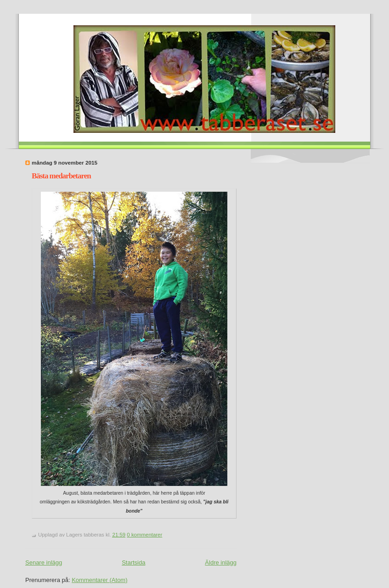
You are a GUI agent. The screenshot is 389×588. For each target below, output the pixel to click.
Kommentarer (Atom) (99, 580)
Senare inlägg (44, 562)
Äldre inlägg (221, 562)
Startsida (133, 562)
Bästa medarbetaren (61, 176)
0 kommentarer (144, 535)
